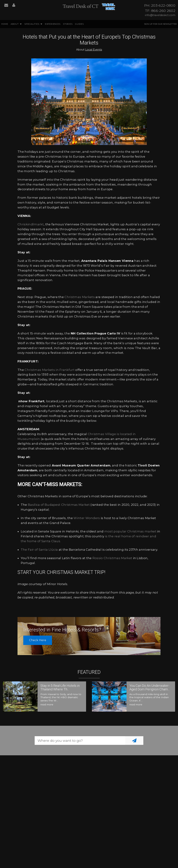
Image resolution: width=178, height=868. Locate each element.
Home (5, 24)
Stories (68, 24)
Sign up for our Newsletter (160, 24)
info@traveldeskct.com (160, 15)
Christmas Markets (80, 297)
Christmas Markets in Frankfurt (50, 370)
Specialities (32, 24)
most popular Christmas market (130, 531)
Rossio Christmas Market (112, 558)
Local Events (94, 50)
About (15, 24)
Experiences (53, 24)
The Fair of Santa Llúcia (39, 550)
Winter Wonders (87, 518)
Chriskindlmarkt (31, 224)
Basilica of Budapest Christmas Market (59, 505)
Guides (79, 24)
